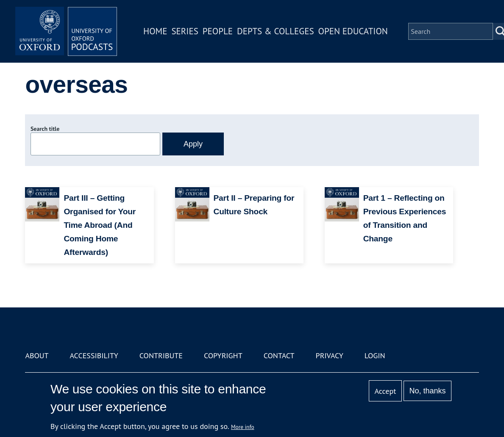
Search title (45, 129)
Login (375, 355)
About (37, 355)
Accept (386, 391)
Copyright (223, 355)
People (218, 31)
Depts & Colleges (276, 31)
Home (155, 31)
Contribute (161, 355)
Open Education (353, 31)
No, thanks (428, 391)
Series (185, 31)
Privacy (330, 355)
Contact (279, 355)
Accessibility (94, 355)
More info (243, 427)
